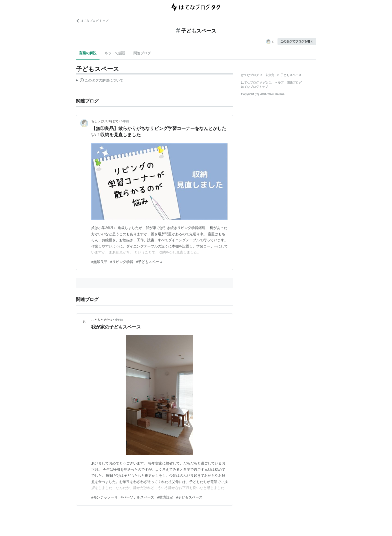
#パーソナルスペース (137, 497)
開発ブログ (294, 82)
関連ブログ (142, 53)
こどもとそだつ (102, 320)
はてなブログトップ (254, 87)
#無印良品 (99, 262)
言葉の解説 (88, 53)
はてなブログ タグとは (256, 82)
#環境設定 (165, 497)
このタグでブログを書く (297, 41)
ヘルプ (279, 82)
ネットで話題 (115, 53)
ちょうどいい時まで (105, 121)
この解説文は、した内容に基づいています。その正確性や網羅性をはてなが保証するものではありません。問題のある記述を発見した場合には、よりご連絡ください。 (100, 81)
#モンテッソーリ (104, 497)
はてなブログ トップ (92, 21)
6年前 (119, 320)
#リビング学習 (122, 262)
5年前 (125, 121)
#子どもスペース (149, 262)
